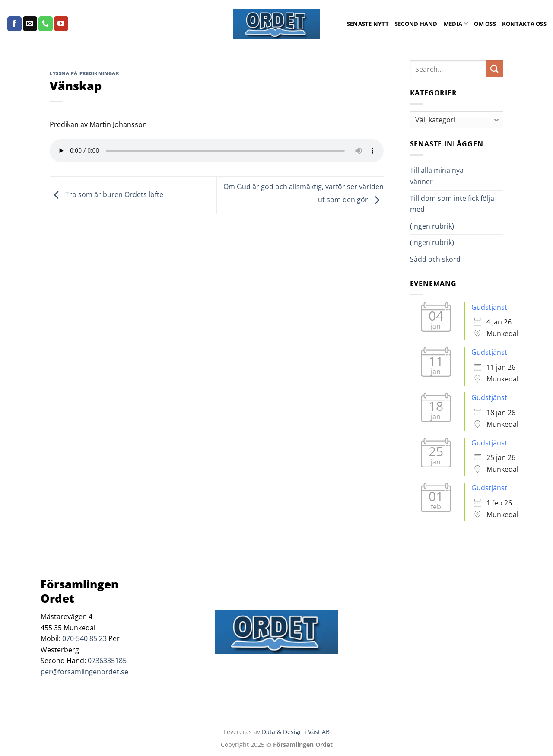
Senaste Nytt (368, 24)
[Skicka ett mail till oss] (30, 24)
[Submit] (495, 69)
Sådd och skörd (435, 259)
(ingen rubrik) (432, 226)
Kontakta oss (524, 24)
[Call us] (46, 24)
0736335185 (107, 661)
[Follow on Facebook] (14, 24)
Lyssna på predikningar (84, 73)
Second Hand (416, 24)
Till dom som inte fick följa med (452, 204)
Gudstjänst (489, 307)
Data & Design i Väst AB (296, 732)
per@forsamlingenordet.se (84, 672)
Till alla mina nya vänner (437, 176)
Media (456, 24)
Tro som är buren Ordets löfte (106, 194)
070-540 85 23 (84, 638)
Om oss (485, 24)
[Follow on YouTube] (61, 24)
